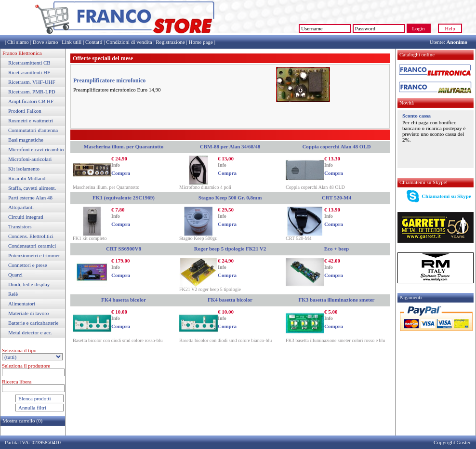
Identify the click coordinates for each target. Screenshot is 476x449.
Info (116, 165)
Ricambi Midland (27, 178)
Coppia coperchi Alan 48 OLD (336, 146)
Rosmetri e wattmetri (31, 120)
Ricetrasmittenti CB (29, 63)
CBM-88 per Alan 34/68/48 (230, 146)
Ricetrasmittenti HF (29, 72)
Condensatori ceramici (32, 246)
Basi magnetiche (26, 140)
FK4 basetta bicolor (124, 300)
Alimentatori (22, 304)
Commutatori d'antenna (33, 130)
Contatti (94, 42)
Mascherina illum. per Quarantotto (124, 146)
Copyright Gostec (452, 442)
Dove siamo (46, 42)
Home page (200, 42)
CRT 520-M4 (337, 198)
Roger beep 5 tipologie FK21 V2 (230, 249)
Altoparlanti (21, 207)
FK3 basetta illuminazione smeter (337, 300)
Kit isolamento (24, 169)
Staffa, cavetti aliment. (32, 188)
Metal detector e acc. (30, 332)
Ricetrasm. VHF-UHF (32, 82)
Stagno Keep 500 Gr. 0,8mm (230, 198)
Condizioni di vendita (129, 42)
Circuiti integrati (26, 217)
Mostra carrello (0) (22, 421)
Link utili (72, 42)
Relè (13, 294)
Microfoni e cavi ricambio (36, 149)
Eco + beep (337, 249)
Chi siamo (18, 42)
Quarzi (15, 275)
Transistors (20, 226)
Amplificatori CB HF (31, 101)
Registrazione (170, 42)
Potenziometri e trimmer (34, 255)
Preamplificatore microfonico (109, 80)
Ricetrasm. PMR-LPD (32, 92)
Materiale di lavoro (28, 313)
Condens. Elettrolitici (31, 236)
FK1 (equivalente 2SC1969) (124, 198)
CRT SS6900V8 (124, 249)
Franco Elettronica (22, 53)
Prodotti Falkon (25, 111)
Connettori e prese (28, 265)
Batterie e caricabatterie (33, 323)
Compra (121, 173)
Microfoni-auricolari (30, 159)
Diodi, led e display (29, 284)
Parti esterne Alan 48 (30, 198)
